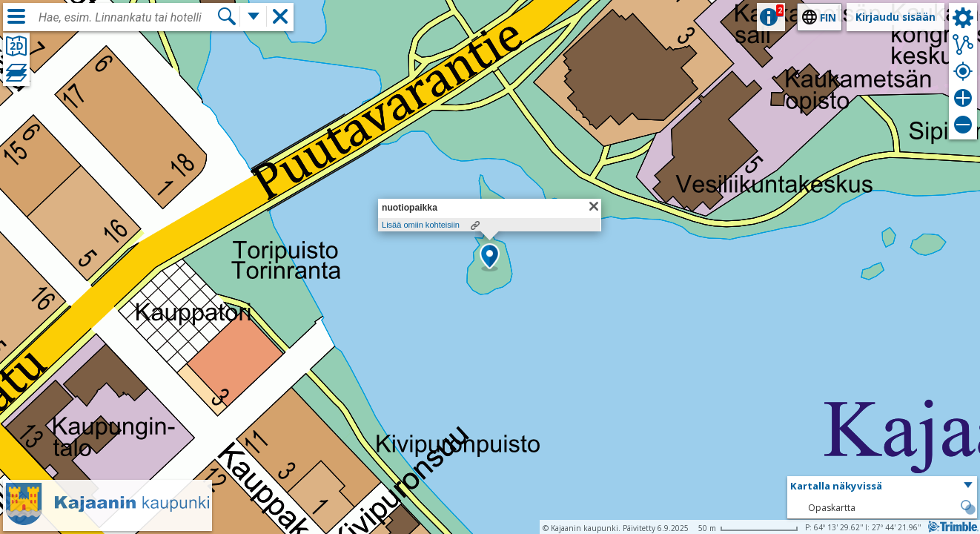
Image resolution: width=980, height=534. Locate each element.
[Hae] (227, 16)
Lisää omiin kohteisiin (421, 225)
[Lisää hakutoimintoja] (254, 16)
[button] (490, 257)
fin (828, 17)
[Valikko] (16, 16)
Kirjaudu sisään (895, 17)
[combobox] (128, 18)
